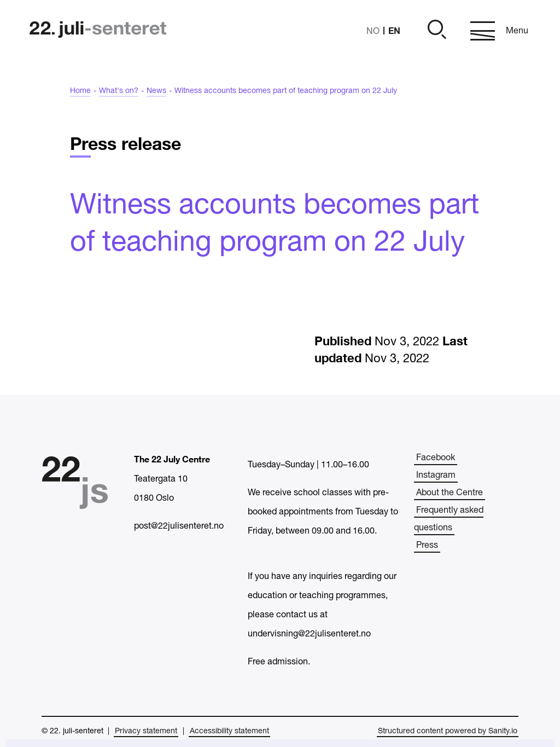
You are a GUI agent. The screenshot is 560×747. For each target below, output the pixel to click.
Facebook (436, 458)
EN (394, 30)
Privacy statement (146, 731)
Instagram (436, 476)
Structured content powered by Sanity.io (448, 731)
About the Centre (450, 493)
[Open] (435, 31)
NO (373, 32)
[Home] (98, 31)
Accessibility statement (229, 731)
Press (427, 546)
